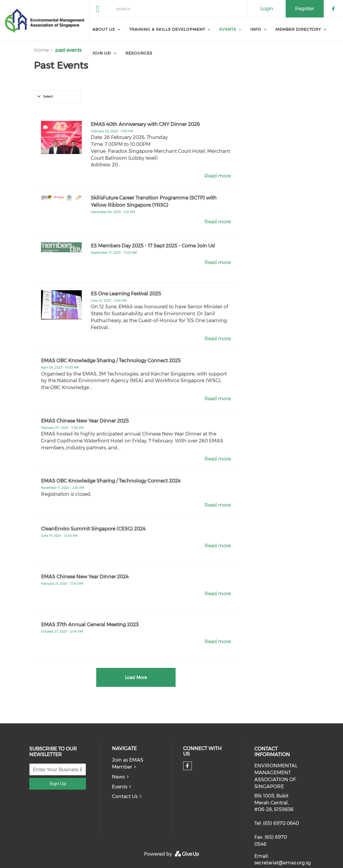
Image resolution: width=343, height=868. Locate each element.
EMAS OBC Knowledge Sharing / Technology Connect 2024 (111, 481)
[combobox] (57, 96)
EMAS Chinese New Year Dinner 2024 (85, 577)
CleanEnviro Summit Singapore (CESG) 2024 (93, 529)
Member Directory (298, 29)
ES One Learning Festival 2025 (126, 294)
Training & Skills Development (167, 29)
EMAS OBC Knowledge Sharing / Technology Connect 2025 (111, 361)
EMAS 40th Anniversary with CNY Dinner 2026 (145, 124)
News (118, 777)
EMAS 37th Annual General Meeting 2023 (90, 625)
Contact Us (125, 796)
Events (120, 787)
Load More (136, 678)
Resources (139, 53)
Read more (218, 176)
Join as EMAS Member (128, 763)
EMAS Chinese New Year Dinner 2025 (85, 421)
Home (41, 50)
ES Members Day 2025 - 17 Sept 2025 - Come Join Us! (153, 246)
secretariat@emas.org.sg (283, 863)
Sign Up (58, 784)
